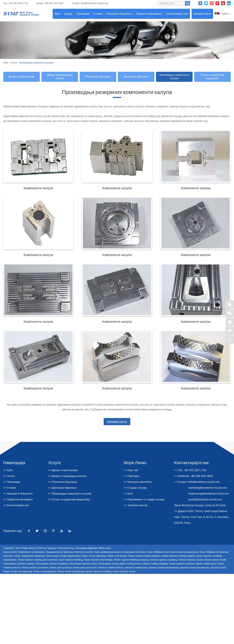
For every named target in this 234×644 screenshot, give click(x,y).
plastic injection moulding (99, 571)
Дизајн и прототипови (22, 77)
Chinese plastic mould (215, 560)
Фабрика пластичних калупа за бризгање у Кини (179, 552)
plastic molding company (155, 564)
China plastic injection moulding (51, 564)
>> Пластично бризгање (63, 482)
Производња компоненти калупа (36, 63)
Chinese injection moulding (163, 560)
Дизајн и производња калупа (60, 77)
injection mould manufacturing (164, 568)
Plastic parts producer (61, 568)
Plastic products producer (182, 564)
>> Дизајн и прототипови (63, 470)
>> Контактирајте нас (16, 505)
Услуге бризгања (97, 556)
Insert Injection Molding (71, 560)
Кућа (57, 14)
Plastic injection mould (124, 571)
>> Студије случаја (135, 488)
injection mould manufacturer (195, 568)
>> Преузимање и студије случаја (144, 499)
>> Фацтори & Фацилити (18, 494)
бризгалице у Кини (78, 556)
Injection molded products (111, 568)
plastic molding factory (131, 564)
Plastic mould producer (45, 571)
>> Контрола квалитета (138, 482)
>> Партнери (131, 476)
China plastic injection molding (19, 564)
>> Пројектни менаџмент (18, 499)
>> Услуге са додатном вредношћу (69, 499)
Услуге (68, 14)
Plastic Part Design (117, 556)
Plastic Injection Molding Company (131, 560)
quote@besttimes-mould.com (205, 499)
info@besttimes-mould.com (95, 3)
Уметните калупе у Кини (87, 552)
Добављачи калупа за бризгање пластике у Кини (127, 552)
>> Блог (128, 494)
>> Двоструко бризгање (62, 488)
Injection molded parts (136, 568)
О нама (98, 14)
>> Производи (12, 482)
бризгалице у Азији (57, 556)
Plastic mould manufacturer (71, 571)
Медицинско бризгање (33, 556)
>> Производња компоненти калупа (70, 494)
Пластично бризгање (98, 77)
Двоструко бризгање (136, 77)
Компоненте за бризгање (32, 552)
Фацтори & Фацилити (119, 14)
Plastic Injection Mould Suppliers (144, 556)
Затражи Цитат (202, 14)
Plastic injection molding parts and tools (38, 560)
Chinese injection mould (190, 560)
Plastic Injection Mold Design (98, 560)
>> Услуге (9, 476)
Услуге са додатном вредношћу (212, 77)
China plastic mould (108, 564)
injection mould (218, 568)
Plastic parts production (85, 568)
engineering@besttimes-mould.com (209, 494)
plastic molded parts (206, 564)
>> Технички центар (136, 505)
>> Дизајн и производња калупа (67, 476)
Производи (83, 14)
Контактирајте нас (177, 14)
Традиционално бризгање (59, 552)
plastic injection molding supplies (179, 556)
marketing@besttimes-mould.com (208, 488)
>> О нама (10, 488)
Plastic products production (35, 568)
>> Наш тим (131, 470)
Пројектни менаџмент (149, 14)
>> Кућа (8, 470)
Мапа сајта (105, 548)
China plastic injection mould (83, 564)
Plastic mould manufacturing (18, 571)
